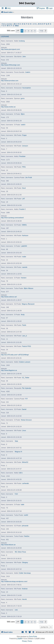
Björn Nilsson (29, 288)
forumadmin (27, 88)
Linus (24, 430)
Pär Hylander (27, 388)
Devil (24, 188)
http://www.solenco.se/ (9, 297)
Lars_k (24, 336)
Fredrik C (22, 209)
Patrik (24, 325)
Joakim (28, 72)
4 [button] (32, 31)
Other (17, 26)
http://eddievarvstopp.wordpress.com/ (14, 581)
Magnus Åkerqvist (28, 304)
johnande (25, 526)
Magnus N (18, 452)
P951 (24, 167)
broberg (22, 41)
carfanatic (25, 483)
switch (23, 125)
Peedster (22, 156)
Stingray (25, 562)
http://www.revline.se (8, 107)
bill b (21, 473)
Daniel (24, 409)
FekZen (27, 536)
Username (5, 37)
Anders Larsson (25, 362)
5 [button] (35, 31)
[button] (18, 31)
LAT (23, 199)
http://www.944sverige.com (10, 65)
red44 (26, 515)
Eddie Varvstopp (25, 573)
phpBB (20, 639)
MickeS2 (25, 462)
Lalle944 (24, 246)
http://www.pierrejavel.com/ (10, 49)
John (24, 57)
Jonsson (25, 146)
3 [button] (28, 31)
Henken (24, 278)
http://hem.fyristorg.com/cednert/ (12, 218)
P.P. (26, 399)
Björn (23, 114)
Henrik (24, 599)
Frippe (24, 135)
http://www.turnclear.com (10, 81)
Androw (25, 589)
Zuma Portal (33, 637)
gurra (23, 98)
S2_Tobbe (26, 378)
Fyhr (16, 494)
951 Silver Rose (20, 552)
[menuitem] (8, 8)
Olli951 (24, 225)
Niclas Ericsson (26, 420)
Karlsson (25, 235)
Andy (23, 315)
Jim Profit (29, 177)
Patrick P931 (26, 346)
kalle (23, 504)
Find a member (7, 24)
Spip (16, 441)
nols (16, 610)
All (15, 24)
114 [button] (41, 31)
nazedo (25, 267)
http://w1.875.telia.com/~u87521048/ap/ (15, 355)
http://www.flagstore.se (9, 370)
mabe (24, 257)
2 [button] (25, 31)
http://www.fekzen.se (8, 545)
